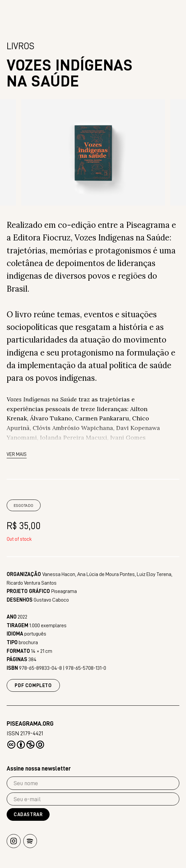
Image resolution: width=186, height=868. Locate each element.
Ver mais (17, 456)
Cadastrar (28, 815)
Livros (20, 48)
